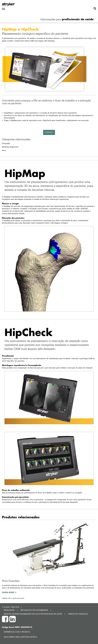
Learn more (8, 592)
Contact (49, 132)
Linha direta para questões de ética (20, 637)
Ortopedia (6, 143)
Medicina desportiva (10, 147)
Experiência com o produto (17, 632)
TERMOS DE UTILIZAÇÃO (78, 614)
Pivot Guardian (11, 581)
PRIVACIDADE (9, 610)
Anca (4, 150)
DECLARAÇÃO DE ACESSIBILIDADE (34, 610)
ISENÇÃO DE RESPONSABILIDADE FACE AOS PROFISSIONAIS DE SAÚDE (33, 614)
